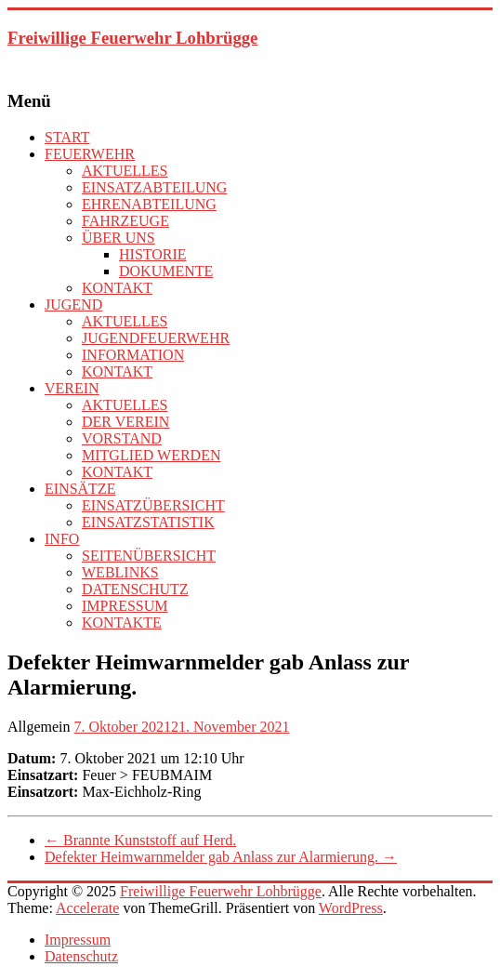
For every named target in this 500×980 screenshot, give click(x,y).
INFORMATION (133, 355)
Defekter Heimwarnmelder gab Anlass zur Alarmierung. (221, 857)
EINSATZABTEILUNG (154, 187)
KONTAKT (117, 288)
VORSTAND (122, 438)
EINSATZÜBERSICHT (153, 505)
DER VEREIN (125, 422)
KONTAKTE (122, 622)
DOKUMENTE (166, 271)
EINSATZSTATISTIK (148, 522)
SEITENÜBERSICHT (149, 556)
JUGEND (73, 305)
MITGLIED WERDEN (151, 455)
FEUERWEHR (90, 154)
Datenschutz (81, 956)
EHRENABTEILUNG (149, 204)
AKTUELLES (125, 171)
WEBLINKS (120, 572)
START (67, 137)
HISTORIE (153, 254)
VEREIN (72, 388)
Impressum (78, 940)
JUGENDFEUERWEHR (156, 338)
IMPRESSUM (125, 606)
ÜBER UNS (118, 238)
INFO (62, 539)
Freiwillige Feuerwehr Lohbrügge (132, 38)
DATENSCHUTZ (135, 589)
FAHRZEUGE (125, 221)
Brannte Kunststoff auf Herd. (140, 840)
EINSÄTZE (80, 489)
